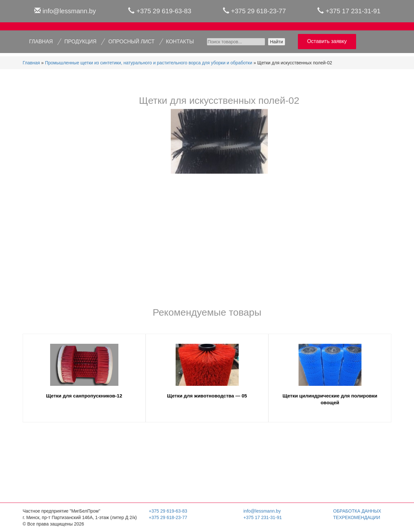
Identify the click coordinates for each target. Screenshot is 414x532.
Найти (277, 42)
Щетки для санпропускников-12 (84, 396)
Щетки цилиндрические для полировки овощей (330, 399)
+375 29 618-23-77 (258, 11)
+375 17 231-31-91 (353, 11)
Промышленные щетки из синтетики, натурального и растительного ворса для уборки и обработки (149, 63)
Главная (31, 63)
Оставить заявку (327, 41)
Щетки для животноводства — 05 (207, 396)
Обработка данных (357, 511)
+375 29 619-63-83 (164, 11)
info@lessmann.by (69, 11)
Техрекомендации (357, 517)
